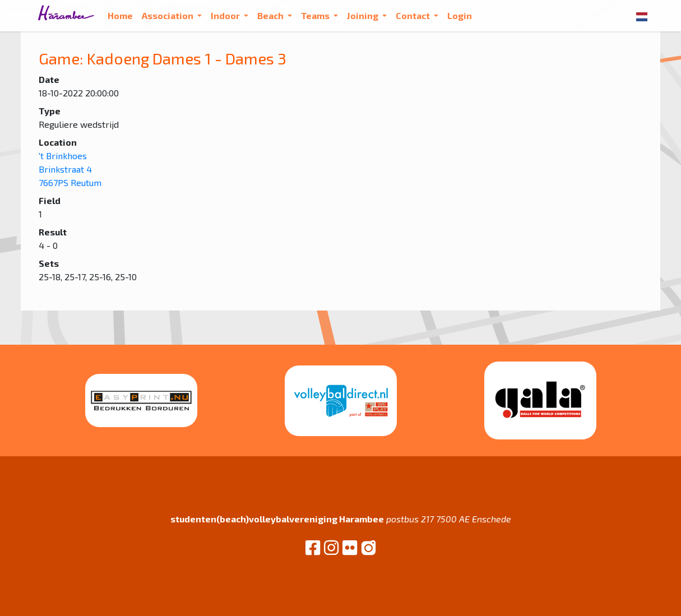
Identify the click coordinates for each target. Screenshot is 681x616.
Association (168, 15)
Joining (363, 15)
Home (120, 15)
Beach (271, 15)
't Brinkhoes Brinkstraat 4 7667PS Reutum (70, 169)
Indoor (226, 15)
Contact (414, 15)
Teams (316, 15)
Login (460, 15)
